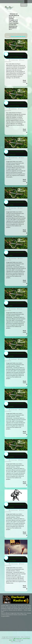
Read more (25, 82)
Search (26, 2)
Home (8, 36)
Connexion (20, 2)
